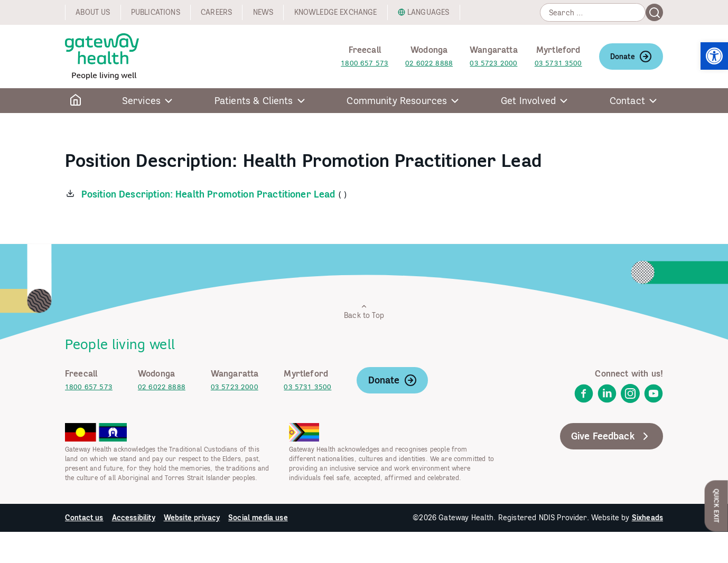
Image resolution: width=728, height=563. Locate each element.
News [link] (263, 12)
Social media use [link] (258, 518)
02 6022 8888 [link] (429, 63)
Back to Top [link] (364, 311)
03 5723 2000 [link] (493, 63)
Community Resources (397, 101)
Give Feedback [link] (612, 436)
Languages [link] (428, 12)
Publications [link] (156, 12)
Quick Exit (717, 506)
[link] (714, 56)
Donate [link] (631, 57)
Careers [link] (216, 12)
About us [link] (93, 12)
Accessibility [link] (134, 518)
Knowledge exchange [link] (336, 12)
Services (141, 101)
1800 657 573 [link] (365, 63)
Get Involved (528, 101)
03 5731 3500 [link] (558, 63)
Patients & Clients (254, 101)
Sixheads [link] (647, 518)
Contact (627, 101)
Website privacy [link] (192, 518)
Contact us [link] (84, 518)
